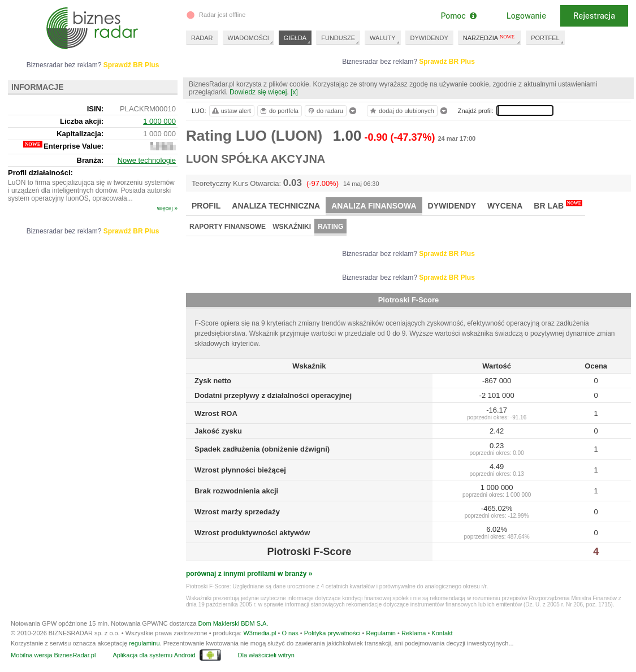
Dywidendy (452, 206)
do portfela (279, 111)
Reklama (414, 633)
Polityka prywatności (332, 633)
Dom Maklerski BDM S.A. (233, 623)
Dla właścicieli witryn (266, 655)
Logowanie (526, 16)
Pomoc (458, 16)
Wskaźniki (292, 227)
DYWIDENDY (429, 38)
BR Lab (558, 205)
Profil (206, 206)
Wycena (505, 206)
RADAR (202, 38)
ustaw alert (231, 111)
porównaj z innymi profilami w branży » (249, 574)
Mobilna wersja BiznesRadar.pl (53, 655)
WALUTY (382, 38)
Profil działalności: (40, 173)
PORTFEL (545, 38)
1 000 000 (159, 121)
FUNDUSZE (338, 38)
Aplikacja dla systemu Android (154, 655)
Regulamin (381, 633)
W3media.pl (259, 633)
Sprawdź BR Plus (447, 62)
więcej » (167, 208)
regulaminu (144, 643)
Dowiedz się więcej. (259, 92)
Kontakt (442, 633)
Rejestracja (594, 16)
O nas (290, 633)
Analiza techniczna (276, 206)
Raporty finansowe (228, 227)
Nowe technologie (147, 160)
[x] (294, 92)
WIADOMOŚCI (248, 38)
